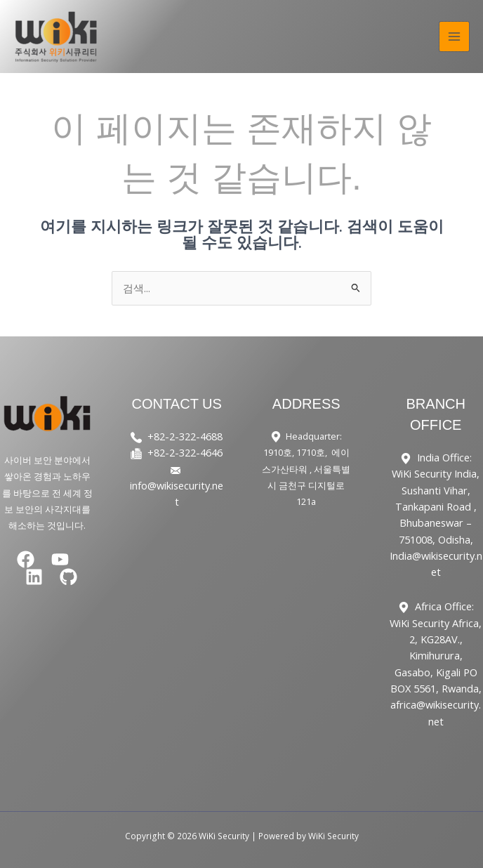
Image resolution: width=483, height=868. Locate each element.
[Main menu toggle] (454, 37)
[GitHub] (68, 577)
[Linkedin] (34, 577)
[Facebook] (26, 559)
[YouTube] (60, 559)
